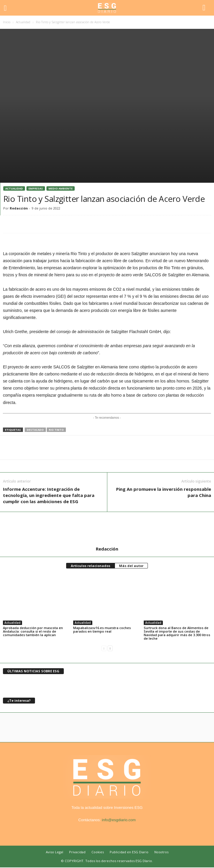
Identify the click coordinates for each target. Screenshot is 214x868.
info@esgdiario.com (119, 820)
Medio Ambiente (61, 188)
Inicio (7, 22)
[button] (205, 8)
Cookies (98, 852)
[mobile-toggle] (8, 8)
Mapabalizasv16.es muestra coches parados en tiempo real (102, 630)
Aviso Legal (55, 852)
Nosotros (161, 852)
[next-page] (110, 648)
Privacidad (77, 852)
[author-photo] (107, 529)
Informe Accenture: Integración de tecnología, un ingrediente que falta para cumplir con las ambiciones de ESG (49, 495)
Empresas (36, 188)
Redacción (19, 208)
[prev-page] (104, 648)
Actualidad (23, 22)
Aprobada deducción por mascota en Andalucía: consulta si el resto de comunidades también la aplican (33, 631)
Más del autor (131, 566)
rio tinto (56, 430)
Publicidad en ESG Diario (129, 852)
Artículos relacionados (91, 566)
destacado (35, 430)
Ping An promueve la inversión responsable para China (164, 492)
